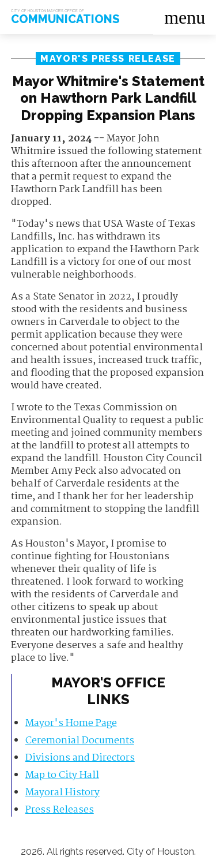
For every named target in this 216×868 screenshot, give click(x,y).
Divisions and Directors (80, 758)
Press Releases (60, 810)
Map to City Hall (62, 775)
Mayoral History (62, 793)
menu (185, 17)
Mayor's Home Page (71, 723)
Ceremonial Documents (80, 741)
